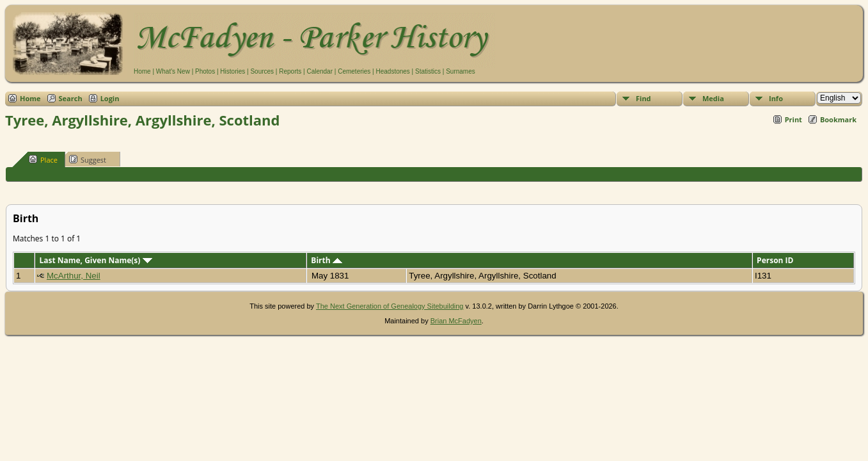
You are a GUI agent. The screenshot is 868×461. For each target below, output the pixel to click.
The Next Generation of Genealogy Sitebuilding (390, 306)
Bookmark (838, 119)
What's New (173, 71)
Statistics (428, 71)
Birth (326, 260)
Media (713, 98)
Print (793, 119)
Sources (262, 71)
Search (71, 98)
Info (776, 98)
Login (110, 98)
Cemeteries (354, 71)
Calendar (320, 71)
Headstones (392, 71)
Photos (205, 71)
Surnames (461, 71)
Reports (290, 71)
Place (43, 159)
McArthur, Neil (74, 276)
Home (142, 71)
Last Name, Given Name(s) (95, 260)
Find (643, 98)
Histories (233, 71)
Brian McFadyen (456, 321)
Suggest (88, 159)
